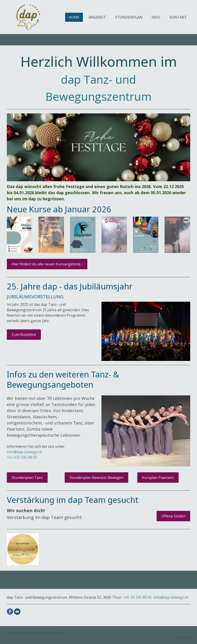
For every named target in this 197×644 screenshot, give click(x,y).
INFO (156, 17)
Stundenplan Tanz (27, 477)
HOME (74, 17)
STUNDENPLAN (129, 17)
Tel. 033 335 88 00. (22, 457)
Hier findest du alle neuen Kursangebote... (47, 264)
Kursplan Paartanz (158, 477)
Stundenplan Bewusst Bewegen (96, 477)
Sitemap (57, 633)
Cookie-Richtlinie (37, 633)
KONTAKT (178, 17)
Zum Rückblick (24, 335)
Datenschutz (14, 633)
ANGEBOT (97, 17)
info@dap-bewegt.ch (171, 597)
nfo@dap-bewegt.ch (25, 452)
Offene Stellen (173, 516)
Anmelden (184, 637)
